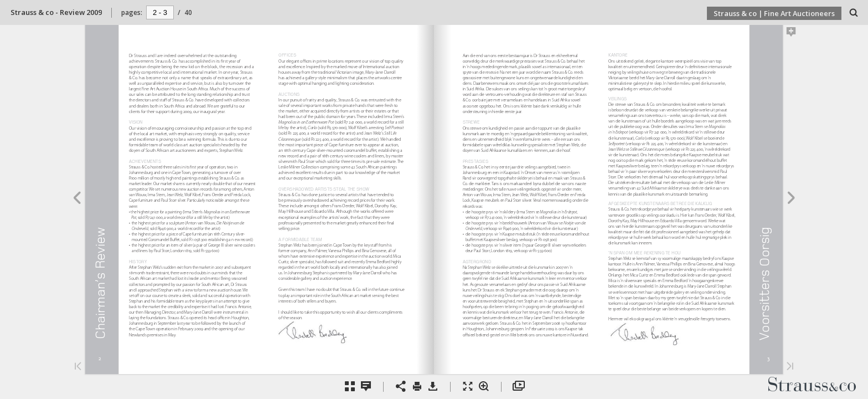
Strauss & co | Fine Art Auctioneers (774, 13)
